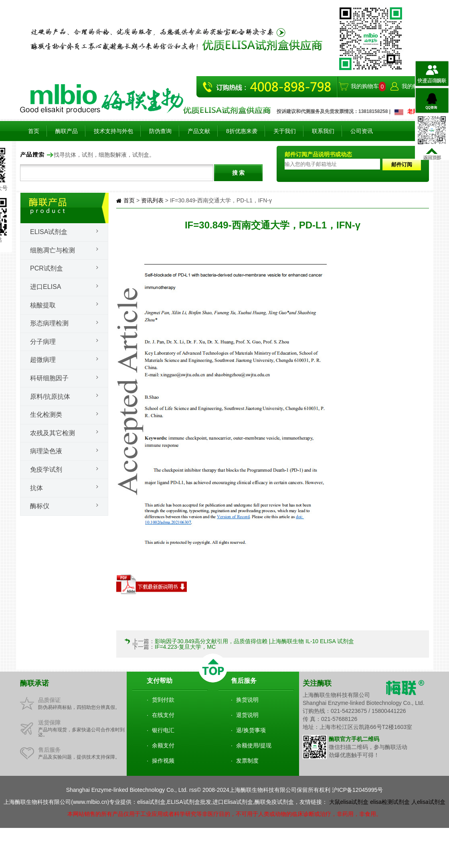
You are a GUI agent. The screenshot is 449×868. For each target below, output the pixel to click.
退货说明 (247, 715)
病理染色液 (46, 451)
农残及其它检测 (53, 433)
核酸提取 (43, 305)
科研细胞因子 (49, 378)
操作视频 (163, 761)
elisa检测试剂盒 (390, 802)
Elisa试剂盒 (49, 232)
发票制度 (247, 761)
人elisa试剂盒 (428, 802)
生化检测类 (46, 415)
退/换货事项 (251, 730)
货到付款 (163, 700)
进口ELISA (46, 287)
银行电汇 (163, 730)
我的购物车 (365, 86)
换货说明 (247, 700)
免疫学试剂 (46, 469)
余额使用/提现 (254, 745)
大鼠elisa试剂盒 (349, 802)
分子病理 (43, 342)
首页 (34, 131)
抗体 (36, 488)
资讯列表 (152, 200)
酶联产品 (67, 131)
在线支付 (163, 715)
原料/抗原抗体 (50, 397)
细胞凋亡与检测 (53, 250)
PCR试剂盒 (47, 268)
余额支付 (163, 745)
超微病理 (43, 360)
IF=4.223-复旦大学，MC (185, 647)
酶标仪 (40, 506)
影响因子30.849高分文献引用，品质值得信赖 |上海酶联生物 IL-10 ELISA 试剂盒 (254, 641)
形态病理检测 (49, 323)
